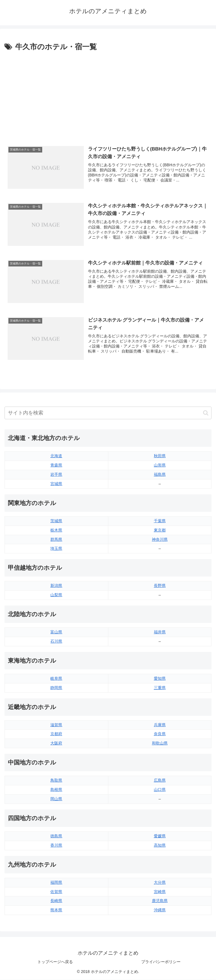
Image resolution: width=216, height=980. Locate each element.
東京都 (160, 530)
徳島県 (56, 836)
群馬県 (56, 539)
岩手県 (56, 475)
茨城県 (56, 521)
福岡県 (56, 882)
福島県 (160, 475)
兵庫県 (160, 725)
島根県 (56, 790)
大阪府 (56, 743)
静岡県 (56, 688)
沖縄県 (160, 910)
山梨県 (56, 595)
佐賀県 (56, 892)
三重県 (160, 688)
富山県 (56, 632)
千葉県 (160, 521)
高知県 (160, 846)
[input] (108, 413)
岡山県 (56, 799)
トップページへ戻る (55, 962)
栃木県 (56, 530)
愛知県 (160, 679)
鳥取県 (56, 781)
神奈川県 (160, 539)
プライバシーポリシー (161, 962)
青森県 (56, 465)
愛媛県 (160, 836)
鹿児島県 (160, 901)
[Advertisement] (108, 95)
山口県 (160, 790)
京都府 (56, 734)
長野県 (160, 586)
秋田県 (160, 456)
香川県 (56, 846)
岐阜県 (56, 679)
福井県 (160, 632)
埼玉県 (56, 549)
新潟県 (56, 586)
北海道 (56, 456)
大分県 (160, 882)
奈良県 (160, 734)
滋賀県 (56, 725)
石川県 (56, 642)
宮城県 (56, 484)
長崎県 (56, 901)
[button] (206, 413)
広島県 (160, 781)
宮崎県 (160, 892)
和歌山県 (160, 743)
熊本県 (56, 910)
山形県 (160, 465)
